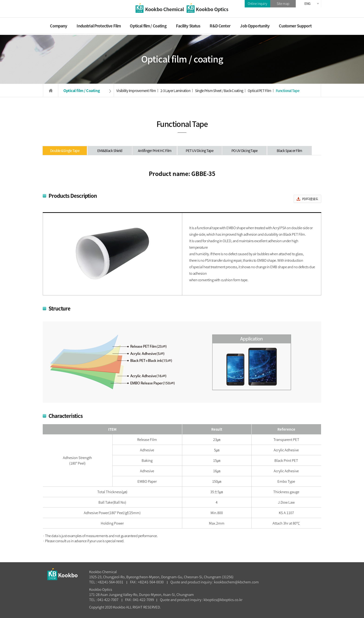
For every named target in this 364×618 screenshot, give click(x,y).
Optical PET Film (259, 91)
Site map (283, 3)
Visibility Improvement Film (136, 91)
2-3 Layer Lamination (175, 91)
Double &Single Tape (65, 151)
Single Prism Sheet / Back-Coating (219, 91)
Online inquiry (257, 3)
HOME (51, 91)
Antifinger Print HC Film (155, 151)
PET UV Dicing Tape (200, 151)
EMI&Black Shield (110, 151)
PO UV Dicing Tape (244, 151)
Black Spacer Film (289, 151)
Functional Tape (288, 91)
